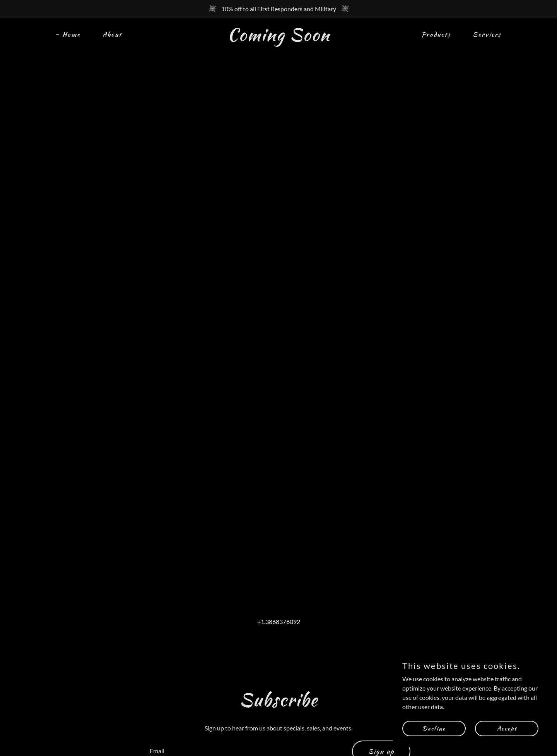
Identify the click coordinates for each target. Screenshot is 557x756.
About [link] (112, 34)
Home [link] (71, 34)
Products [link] (436, 34)
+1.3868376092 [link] (279, 621)
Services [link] (487, 34)
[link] (278, 38)
